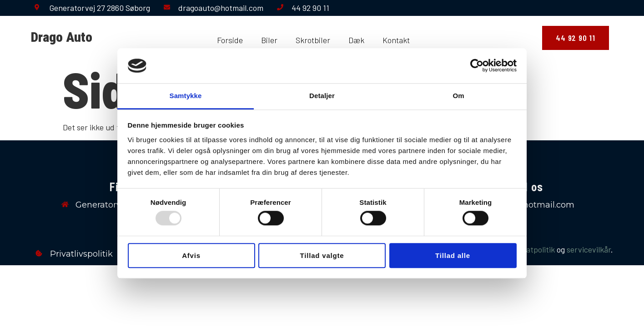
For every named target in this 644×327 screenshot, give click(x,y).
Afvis (191, 255)
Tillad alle (453, 255)
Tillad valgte (322, 255)
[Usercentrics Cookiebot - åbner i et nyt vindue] (477, 66)
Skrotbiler (313, 40)
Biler (269, 40)
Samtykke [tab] (186, 96)
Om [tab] (458, 96)
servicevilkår (589, 249)
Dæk (356, 40)
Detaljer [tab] (322, 96)
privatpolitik (534, 249)
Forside (230, 40)
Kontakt (396, 40)
